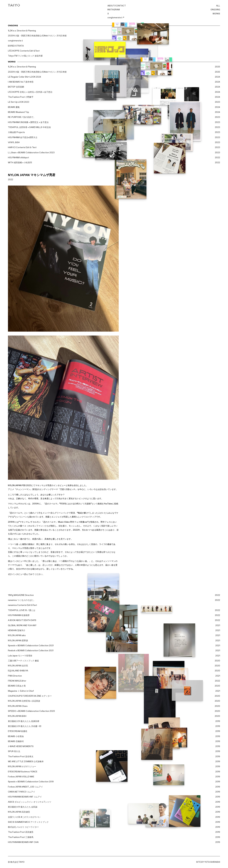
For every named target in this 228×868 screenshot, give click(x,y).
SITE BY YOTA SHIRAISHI (208, 862)
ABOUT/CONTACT (117, 6)
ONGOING (215, 10)
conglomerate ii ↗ (116, 18)
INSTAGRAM (114, 10)
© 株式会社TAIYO (16, 862)
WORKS (216, 14)
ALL (218, 6)
